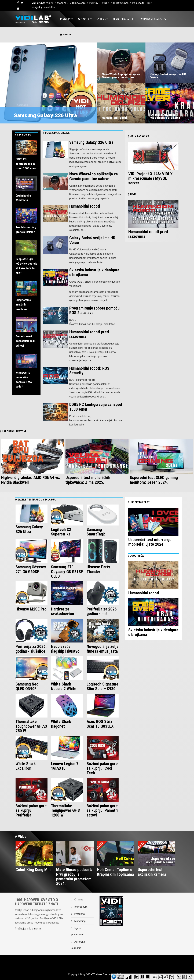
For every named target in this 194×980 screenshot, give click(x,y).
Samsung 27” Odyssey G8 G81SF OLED (67, 572)
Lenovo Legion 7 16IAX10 (65, 766)
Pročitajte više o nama (28, 929)
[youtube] (18, 9)
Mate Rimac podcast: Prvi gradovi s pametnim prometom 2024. (74, 877)
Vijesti (65, 35)
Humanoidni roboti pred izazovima (89, 334)
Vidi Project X (123, 19)
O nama (78, 900)
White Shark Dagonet (61, 724)
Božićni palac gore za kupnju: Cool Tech (102, 768)
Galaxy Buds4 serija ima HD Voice (168, 76)
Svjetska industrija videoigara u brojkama (165, 116)
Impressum (81, 907)
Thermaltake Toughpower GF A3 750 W (31, 726)
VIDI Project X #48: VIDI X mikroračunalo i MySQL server (150, 178)
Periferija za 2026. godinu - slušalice (31, 649)
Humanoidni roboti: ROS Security (89, 371)
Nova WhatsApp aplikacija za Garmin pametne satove (121, 76)
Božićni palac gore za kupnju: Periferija (31, 810)
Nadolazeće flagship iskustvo (65, 649)
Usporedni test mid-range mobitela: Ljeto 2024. (150, 542)
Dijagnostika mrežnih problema (23, 305)
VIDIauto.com (78, 3)
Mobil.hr (62, 3)
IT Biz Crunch (121, 3)
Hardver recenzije (153, 19)
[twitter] (22, 3)
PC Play (94, 3)
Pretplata (79, 914)
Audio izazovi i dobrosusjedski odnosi (25, 341)
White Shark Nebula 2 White (64, 686)
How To (84, 19)
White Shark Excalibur (26, 766)
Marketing (80, 921)
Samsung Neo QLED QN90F (27, 686)
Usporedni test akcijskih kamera (152, 872)
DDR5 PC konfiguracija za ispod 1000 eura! (26, 164)
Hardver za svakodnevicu (62, 611)
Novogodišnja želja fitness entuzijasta (103, 649)
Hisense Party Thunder (98, 569)
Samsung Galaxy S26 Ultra (45, 115)
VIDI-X (106, 3)
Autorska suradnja (78, 945)
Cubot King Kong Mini (34, 870)
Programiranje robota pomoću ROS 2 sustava (94, 310)
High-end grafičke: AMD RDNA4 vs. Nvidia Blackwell (31, 480)
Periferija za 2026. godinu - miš (102, 611)
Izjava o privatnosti (77, 931)
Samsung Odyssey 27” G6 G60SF (31, 569)
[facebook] (18, 3)
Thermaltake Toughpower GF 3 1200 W (65, 810)
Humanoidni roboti (114, 118)
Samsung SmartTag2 (96, 532)
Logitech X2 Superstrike (61, 532)
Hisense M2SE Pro (31, 609)
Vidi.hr (50, 3)
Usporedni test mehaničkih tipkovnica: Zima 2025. (88, 480)
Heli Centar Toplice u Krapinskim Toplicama (116, 872)
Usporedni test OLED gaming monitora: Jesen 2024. (154, 480)
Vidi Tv (65, 19)
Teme (101, 19)
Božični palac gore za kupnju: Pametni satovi (103, 810)
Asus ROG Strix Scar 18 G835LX (100, 724)
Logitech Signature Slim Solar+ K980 (103, 686)
